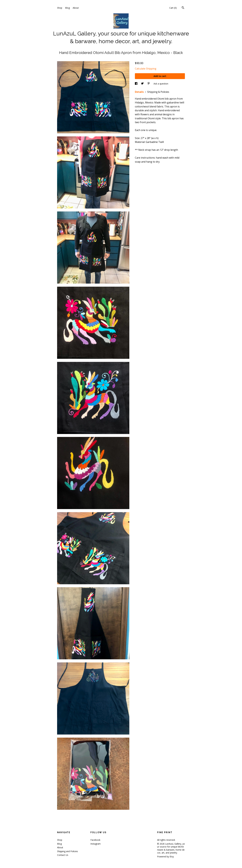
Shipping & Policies (158, 92)
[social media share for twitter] (143, 84)
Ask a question (161, 84)
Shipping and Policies (68, 851)
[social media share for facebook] (136, 84)
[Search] (183, 8)
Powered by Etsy (165, 857)
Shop (60, 8)
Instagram (96, 844)
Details (140, 92)
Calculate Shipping (146, 69)
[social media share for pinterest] (149, 84)
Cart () (173, 8)
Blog (67, 8)
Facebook (95, 840)
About (76, 8)
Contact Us (63, 855)
